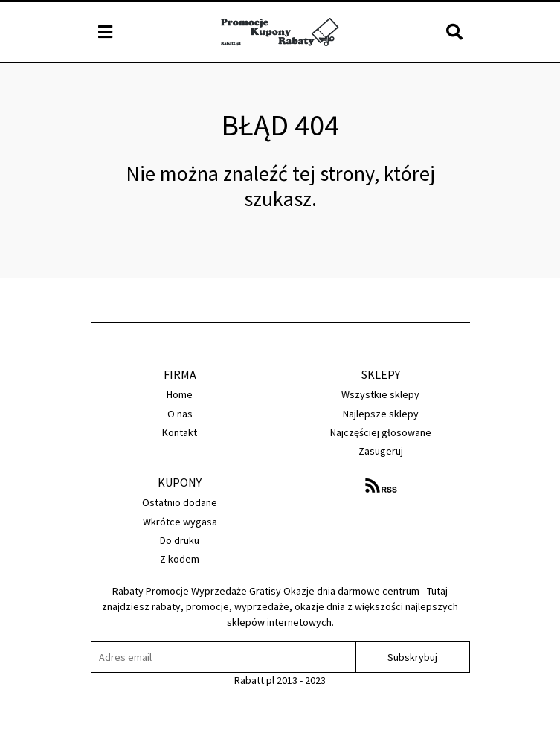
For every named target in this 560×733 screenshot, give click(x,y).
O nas (180, 414)
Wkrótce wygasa (180, 522)
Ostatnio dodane (180, 502)
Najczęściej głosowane (381, 432)
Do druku (180, 540)
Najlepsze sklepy (381, 414)
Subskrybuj (412, 657)
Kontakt (180, 432)
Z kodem (180, 559)
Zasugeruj (381, 451)
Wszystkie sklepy (380, 394)
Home (180, 394)
